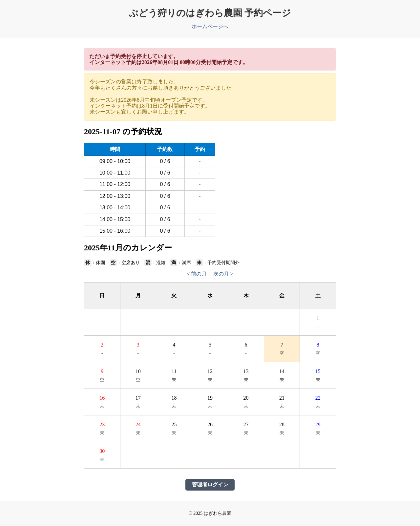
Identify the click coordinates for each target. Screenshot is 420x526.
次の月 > (223, 274)
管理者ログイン (210, 484)
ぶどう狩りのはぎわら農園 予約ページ (210, 13)
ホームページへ (210, 26)
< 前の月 (197, 274)
